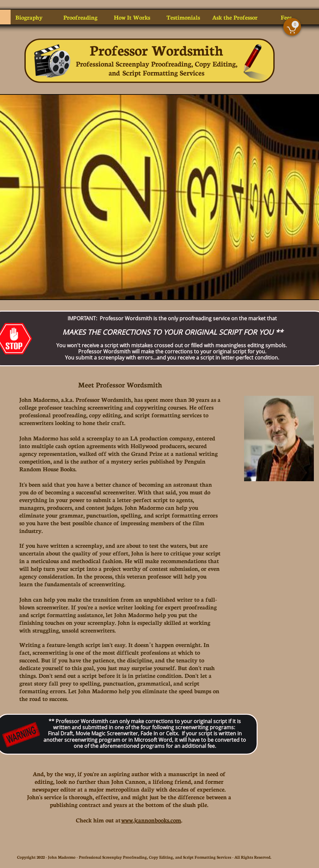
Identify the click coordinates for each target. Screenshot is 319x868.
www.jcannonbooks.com (151, 820)
